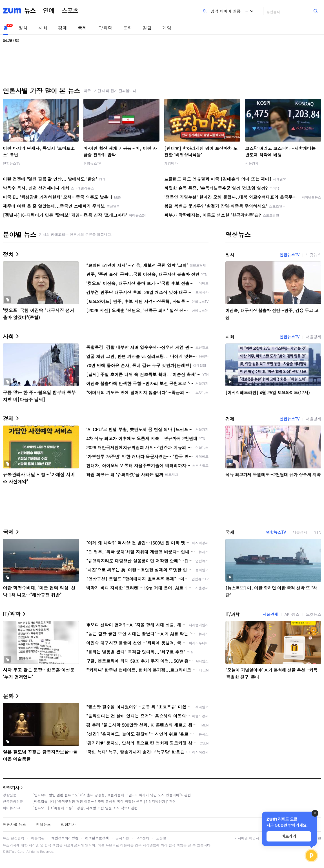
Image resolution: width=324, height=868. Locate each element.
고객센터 (143, 838)
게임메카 (171, 163)
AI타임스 (292, 614)
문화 (127, 28)
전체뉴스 (43, 824)
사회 (43, 28)
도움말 (161, 838)
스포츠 (70, 11)
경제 (63, 28)
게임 (167, 28)
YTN (318, 532)
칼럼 (147, 28)
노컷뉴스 (314, 255)
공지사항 (122, 838)
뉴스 (30, 11)
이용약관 (38, 838)
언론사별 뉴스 (14, 824)
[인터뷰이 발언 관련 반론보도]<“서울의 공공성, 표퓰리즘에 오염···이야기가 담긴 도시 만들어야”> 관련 (112, 795)
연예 (49, 11)
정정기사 (11, 787)
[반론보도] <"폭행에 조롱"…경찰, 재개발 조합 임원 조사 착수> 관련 (85, 808)
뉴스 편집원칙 (14, 838)
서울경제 (252, 163)
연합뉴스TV (12, 163)
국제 (82, 28)
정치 (23, 28)
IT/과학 (105, 28)
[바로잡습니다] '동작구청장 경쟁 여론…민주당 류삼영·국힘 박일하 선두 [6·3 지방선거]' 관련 (104, 801)
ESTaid (11, 852)
